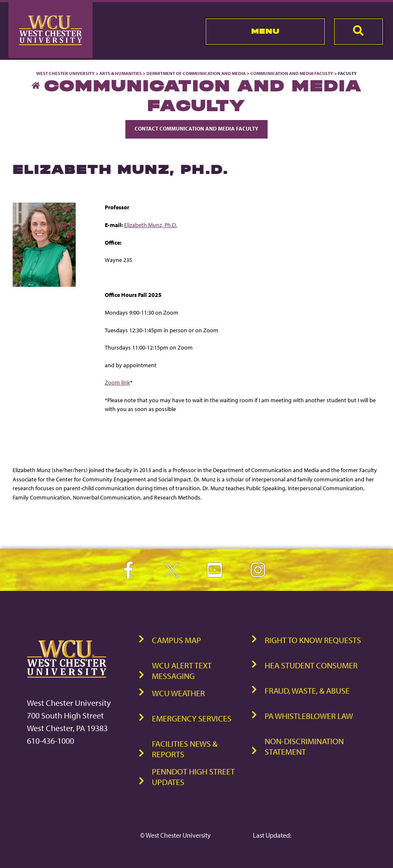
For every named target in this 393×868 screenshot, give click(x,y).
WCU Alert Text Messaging (182, 670)
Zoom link (117, 382)
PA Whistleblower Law (309, 716)
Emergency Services (192, 718)
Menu (265, 31)
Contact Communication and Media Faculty (196, 128)
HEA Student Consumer (311, 665)
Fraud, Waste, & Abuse (307, 690)
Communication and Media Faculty (292, 73)
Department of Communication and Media (196, 73)
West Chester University (65, 73)
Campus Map (177, 640)
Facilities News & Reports (185, 749)
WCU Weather (178, 693)
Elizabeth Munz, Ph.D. (151, 225)
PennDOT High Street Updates (193, 777)
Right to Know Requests (313, 640)
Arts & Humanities (121, 73)
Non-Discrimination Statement (304, 746)
